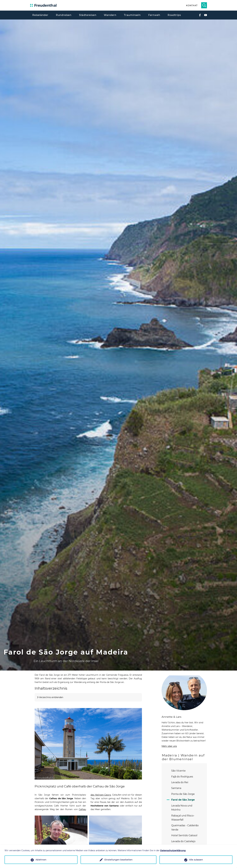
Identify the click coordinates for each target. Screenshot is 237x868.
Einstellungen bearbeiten (118, 860)
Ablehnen (41, 860)
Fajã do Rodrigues (182, 777)
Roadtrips (174, 15)
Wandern (110, 15)
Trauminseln (132, 15)
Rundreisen (64, 15)
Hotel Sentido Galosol (184, 835)
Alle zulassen (196, 860)
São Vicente (178, 771)
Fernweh (154, 15)
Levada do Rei (180, 782)
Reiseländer (40, 15)
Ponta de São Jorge (183, 794)
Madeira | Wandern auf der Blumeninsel (183, 757)
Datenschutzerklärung (173, 850)
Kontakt (192, 5)
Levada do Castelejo (183, 841)
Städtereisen (88, 15)
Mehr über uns (169, 746)
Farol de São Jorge (183, 800)
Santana (176, 788)
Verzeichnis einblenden (51, 697)
